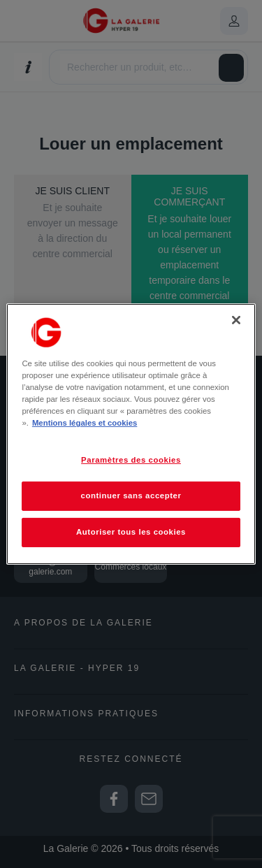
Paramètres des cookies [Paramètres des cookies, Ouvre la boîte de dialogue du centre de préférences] (131, 460)
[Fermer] (236, 320)
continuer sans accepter (131, 496)
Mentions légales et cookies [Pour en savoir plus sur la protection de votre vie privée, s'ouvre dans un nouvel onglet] (85, 423)
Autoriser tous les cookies (131, 532)
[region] (131, 434)
